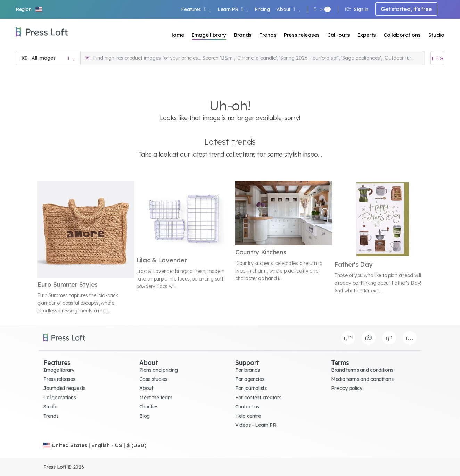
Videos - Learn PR (256, 425)
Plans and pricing (158, 370)
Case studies (153, 379)
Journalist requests (64, 388)
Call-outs (338, 35)
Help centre (248, 416)
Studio (436, 35)
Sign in (357, 9)
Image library (209, 35)
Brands (243, 35)
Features (196, 9)
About (288, 9)
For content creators (258, 398)
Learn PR (233, 9)
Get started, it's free (406, 9)
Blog (145, 416)
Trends (268, 35)
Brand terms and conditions (362, 370)
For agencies (250, 379)
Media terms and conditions (362, 379)
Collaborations (402, 35)
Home (177, 35)
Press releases (302, 35)
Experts (367, 35)
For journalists (251, 388)
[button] (29, 9)
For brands (248, 370)
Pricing (262, 9)
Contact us (247, 407)
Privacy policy (347, 388)
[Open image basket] (437, 58)
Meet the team (156, 398)
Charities (149, 407)
